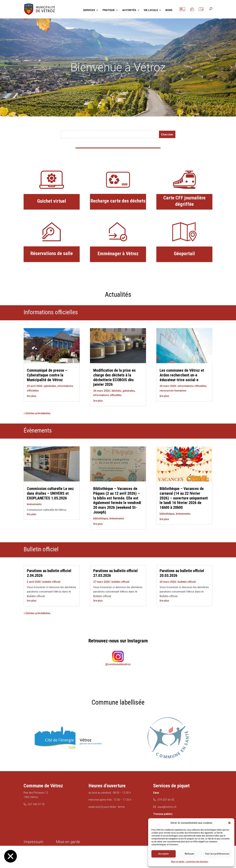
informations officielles (107, 395)
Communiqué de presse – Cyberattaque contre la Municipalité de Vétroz (47, 375)
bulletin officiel (51, 582)
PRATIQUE (109, 10)
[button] (229, 823)
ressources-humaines (173, 391)
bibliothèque (101, 518)
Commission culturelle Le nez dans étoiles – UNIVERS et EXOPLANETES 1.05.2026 (50, 493)
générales (50, 386)
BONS (169, 10)
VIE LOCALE (151, 10)
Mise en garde (68, 842)
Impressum (34, 842)
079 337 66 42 (166, 800)
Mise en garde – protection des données (190, 862)
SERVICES (89, 10)
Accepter (164, 854)
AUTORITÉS (129, 10)
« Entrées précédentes (37, 413)
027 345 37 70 (36, 804)
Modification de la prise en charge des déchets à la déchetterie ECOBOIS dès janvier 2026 (114, 377)
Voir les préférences (217, 854)
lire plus (32, 396)
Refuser (189, 854)
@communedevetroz (118, 664)
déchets (116, 391)
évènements (34, 504)
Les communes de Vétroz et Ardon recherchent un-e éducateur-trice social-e (182, 375)
